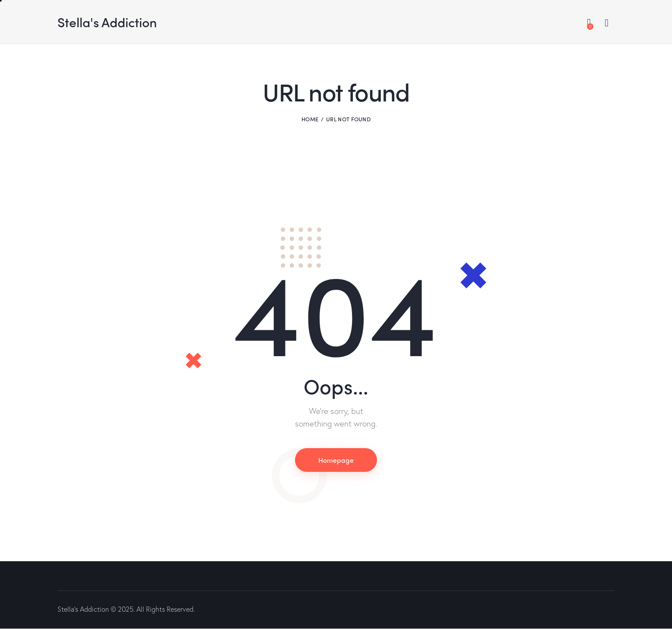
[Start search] (607, 23)
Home (310, 119)
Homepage (336, 460)
